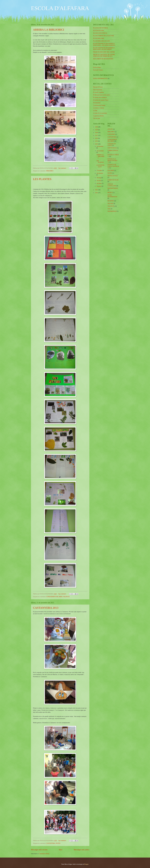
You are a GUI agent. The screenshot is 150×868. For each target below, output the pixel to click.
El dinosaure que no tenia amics (102, 95)
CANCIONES (111, 134)
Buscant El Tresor (98, 87)
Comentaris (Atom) (44, 854)
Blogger (86, 864)
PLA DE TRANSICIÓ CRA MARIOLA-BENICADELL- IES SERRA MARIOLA (104, 44)
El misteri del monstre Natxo (101, 100)
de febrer (99, 183)
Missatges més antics (82, 850)
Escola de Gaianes (98, 70)
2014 (97, 141)
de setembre (100, 173)
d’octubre (99, 170)
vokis (109, 209)
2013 (97, 144)
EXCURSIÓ (111, 171)
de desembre (100, 146)
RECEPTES (111, 201)
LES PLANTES (42, 179)
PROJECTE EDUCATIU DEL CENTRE (104, 52)
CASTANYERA (51, 843)
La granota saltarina (98, 116)
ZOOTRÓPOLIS (112, 211)
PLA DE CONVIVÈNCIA (100, 33)
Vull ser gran (97, 118)
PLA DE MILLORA (99, 38)
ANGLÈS (110, 129)
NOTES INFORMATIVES (100, 78)
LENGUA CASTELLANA (112, 185)
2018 (97, 133)
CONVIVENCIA (112, 148)
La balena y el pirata (99, 108)
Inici (61, 850)
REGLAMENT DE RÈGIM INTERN (103, 59)
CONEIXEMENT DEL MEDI (54, 597)
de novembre (100, 151)
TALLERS (110, 204)
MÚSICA (110, 193)
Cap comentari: (62, 168)
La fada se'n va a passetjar (100, 113)
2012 (97, 190)
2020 (97, 127)
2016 (97, 138)
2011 (97, 193)
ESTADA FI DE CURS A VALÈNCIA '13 (113, 166)
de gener (99, 186)
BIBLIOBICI (50, 171)
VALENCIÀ (66, 597)
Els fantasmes (97, 103)
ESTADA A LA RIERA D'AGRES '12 (112, 161)
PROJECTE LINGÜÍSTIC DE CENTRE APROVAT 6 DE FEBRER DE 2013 (104, 55)
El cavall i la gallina (98, 92)
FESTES (58, 843)
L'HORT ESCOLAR (113, 180)
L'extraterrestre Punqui (99, 105)
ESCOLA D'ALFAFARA (60, 8)
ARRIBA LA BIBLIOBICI (49, 30)
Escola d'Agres (97, 67)
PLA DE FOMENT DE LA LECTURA (104, 36)
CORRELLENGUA (113, 151)
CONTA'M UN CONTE (112, 145)
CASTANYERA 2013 (46, 608)
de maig (99, 178)
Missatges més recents (39, 850)
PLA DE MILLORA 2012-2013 (102, 41)
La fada (95, 111)
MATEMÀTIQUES (113, 188)
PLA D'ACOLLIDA (99, 31)
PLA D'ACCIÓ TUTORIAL (101, 28)
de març (99, 181)
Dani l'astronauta (98, 90)
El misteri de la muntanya (100, 97)
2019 (97, 130)
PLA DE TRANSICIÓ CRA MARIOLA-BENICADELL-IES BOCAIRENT (104, 49)
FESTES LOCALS (113, 176)
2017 (97, 135)
